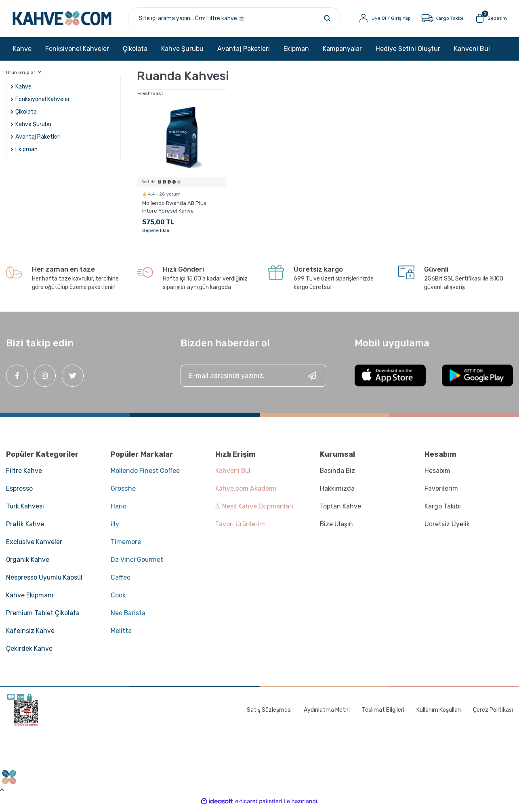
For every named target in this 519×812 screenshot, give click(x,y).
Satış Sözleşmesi (269, 714)
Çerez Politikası (493, 714)
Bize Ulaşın (337, 528)
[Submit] (312, 379)
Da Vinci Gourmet (137, 563)
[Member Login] (382, 20)
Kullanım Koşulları (439, 714)
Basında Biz (338, 474)
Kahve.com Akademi (246, 492)
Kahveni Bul (472, 52)
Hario (119, 510)
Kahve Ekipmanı (30, 599)
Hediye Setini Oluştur (408, 52)
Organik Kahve (28, 563)
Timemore (126, 545)
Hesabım (437, 474)
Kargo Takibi (443, 510)
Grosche (123, 492)
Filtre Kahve (24, 474)
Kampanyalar (342, 52)
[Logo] (72, 20)
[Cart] (488, 20)
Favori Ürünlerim (240, 528)
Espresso (19, 492)
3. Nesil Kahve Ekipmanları (254, 510)
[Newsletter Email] (254, 379)
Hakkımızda (337, 492)
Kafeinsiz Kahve (30, 634)
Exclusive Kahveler (34, 545)
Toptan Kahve (340, 510)
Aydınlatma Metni (327, 714)
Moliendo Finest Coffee (145, 474)
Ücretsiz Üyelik (447, 528)
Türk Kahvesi (25, 510)
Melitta (121, 634)
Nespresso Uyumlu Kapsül (45, 581)
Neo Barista (128, 617)
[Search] (243, 20)
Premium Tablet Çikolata (43, 617)
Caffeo (121, 581)
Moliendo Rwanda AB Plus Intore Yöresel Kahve (174, 211)
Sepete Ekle (156, 234)
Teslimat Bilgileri (383, 714)
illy (115, 528)
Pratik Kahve (25, 528)
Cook (118, 599)
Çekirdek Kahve (29, 652)
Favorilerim (441, 492)
